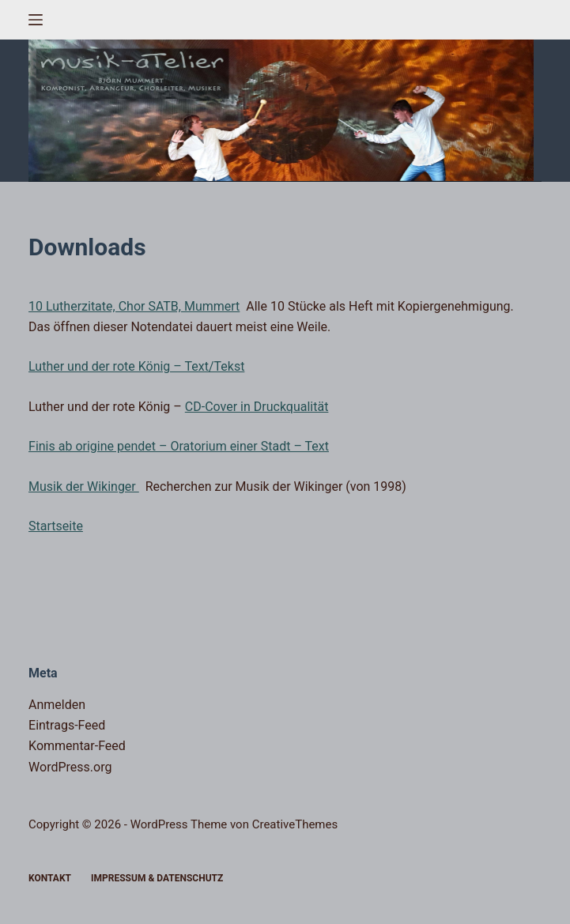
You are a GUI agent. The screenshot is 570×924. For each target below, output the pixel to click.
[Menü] (36, 20)
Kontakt (50, 878)
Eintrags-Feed (67, 725)
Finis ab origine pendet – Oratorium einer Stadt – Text (179, 446)
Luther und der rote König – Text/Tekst (136, 366)
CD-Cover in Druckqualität (257, 407)
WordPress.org (70, 767)
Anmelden (57, 705)
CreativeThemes (295, 824)
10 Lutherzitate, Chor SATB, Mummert (134, 306)
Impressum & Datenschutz (157, 878)
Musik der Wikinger (84, 487)
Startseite (56, 526)
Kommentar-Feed (77, 746)
